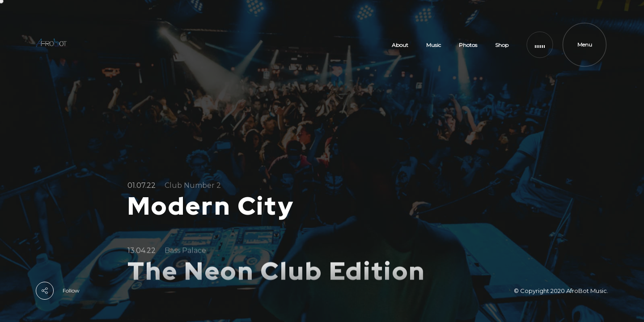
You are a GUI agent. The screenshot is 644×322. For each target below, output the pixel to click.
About (400, 45)
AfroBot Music (587, 291)
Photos (468, 45)
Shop (502, 45)
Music (434, 45)
